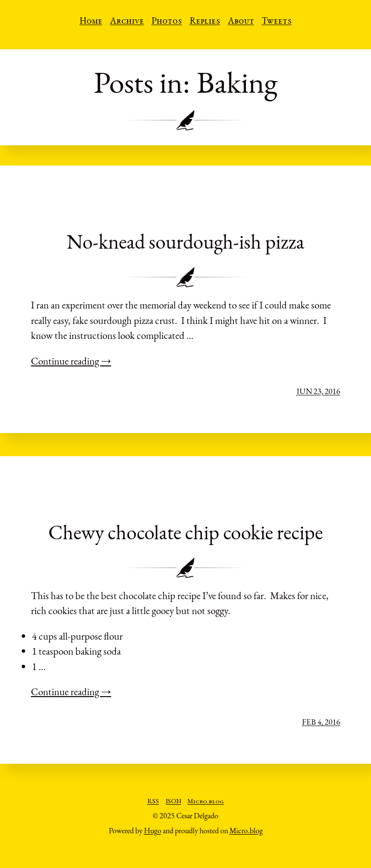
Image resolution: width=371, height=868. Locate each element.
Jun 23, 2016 (318, 391)
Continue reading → (71, 361)
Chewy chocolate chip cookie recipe (185, 532)
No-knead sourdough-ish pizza (185, 242)
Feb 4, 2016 (321, 722)
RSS (153, 802)
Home (91, 22)
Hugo (153, 831)
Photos (167, 22)
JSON (173, 802)
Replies (205, 22)
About (241, 22)
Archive (127, 22)
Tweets (277, 22)
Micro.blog (206, 802)
